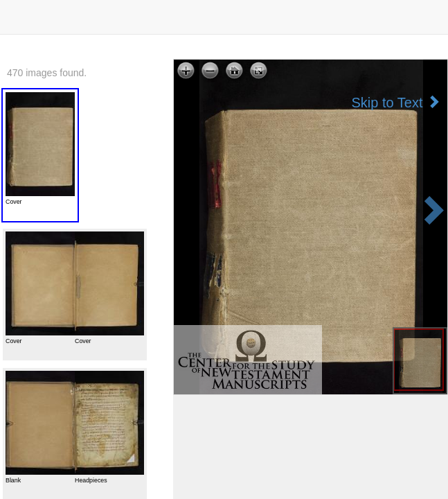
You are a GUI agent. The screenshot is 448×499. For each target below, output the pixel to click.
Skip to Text (396, 102)
